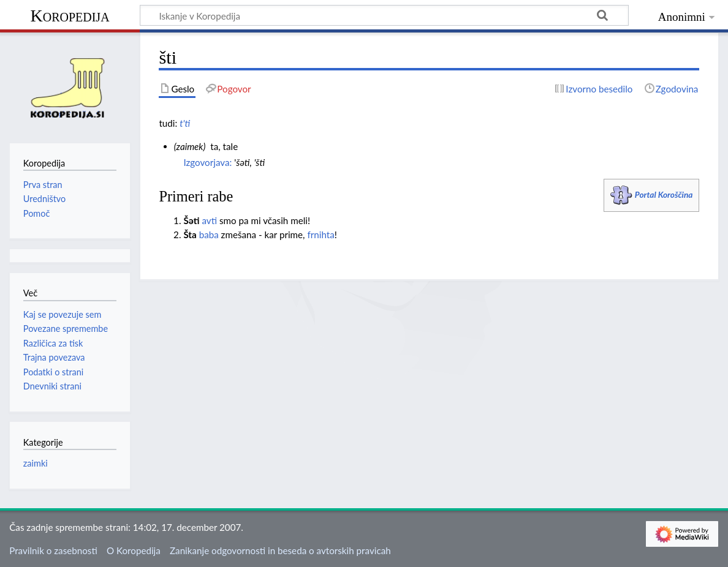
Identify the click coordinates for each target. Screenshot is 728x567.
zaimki (36, 463)
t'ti (185, 123)
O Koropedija (134, 550)
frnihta (320, 235)
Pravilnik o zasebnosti (53, 550)
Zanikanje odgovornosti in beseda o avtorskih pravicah (280, 550)
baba (209, 235)
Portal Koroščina (664, 194)
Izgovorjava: (207, 162)
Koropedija (70, 16)
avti (209, 220)
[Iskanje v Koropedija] (384, 15)
